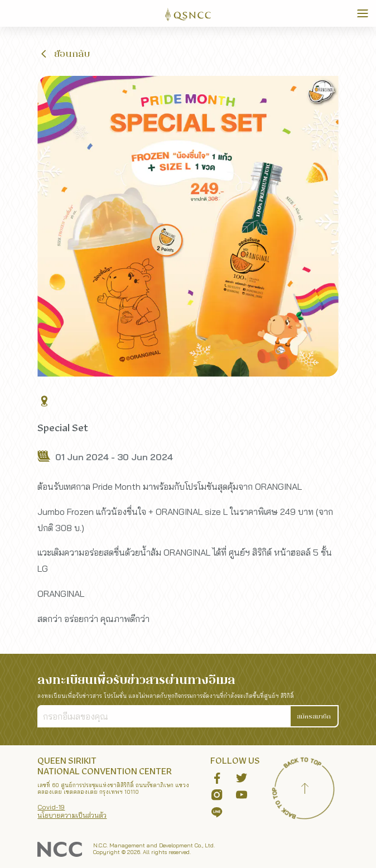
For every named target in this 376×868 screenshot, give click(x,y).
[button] (64, 54)
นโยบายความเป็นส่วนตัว (72, 815)
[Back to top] (305, 790)
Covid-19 (51, 807)
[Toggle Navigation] (363, 13)
